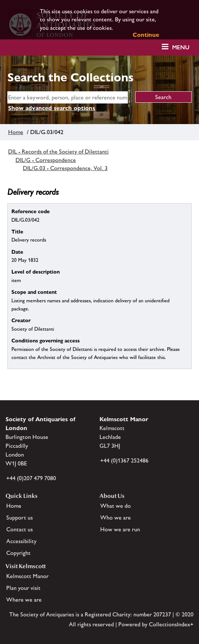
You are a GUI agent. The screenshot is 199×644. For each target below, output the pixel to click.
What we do (116, 506)
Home (16, 132)
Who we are (116, 518)
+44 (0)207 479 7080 (31, 478)
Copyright (18, 553)
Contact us (20, 529)
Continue (146, 35)
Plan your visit (23, 588)
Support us (20, 518)
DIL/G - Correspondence (46, 160)
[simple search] (68, 97)
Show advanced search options (52, 108)
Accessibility (21, 541)
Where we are (24, 600)
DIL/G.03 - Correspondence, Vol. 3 (65, 168)
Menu (181, 47)
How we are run (120, 529)
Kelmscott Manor (27, 576)
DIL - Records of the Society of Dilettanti (58, 152)
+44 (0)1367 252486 (124, 460)
